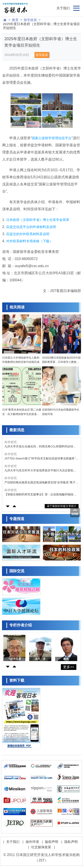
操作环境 (32, 842)
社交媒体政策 (41, 847)
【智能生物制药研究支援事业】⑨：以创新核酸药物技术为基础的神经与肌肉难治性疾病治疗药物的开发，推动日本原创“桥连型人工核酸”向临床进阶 (40, 495)
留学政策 (30, 20)
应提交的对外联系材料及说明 (28, 234)
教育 (15, 20)
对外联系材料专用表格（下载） (29, 241)
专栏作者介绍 (21, 625)
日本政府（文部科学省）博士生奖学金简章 (38, 220)
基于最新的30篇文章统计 (62, 506)
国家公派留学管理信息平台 (52, 138)
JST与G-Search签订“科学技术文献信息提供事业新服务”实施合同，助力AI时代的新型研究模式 (41, 459)
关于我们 (63, 8)
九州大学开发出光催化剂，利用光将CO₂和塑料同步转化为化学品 (40, 447)
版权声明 (52, 842)
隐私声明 (71, 842)
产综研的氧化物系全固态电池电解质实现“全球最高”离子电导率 (41, 483)
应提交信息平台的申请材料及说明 (31, 227)
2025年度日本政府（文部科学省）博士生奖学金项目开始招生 (41, 26)
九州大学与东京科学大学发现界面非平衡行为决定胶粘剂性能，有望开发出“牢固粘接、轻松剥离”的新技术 (40, 471)
